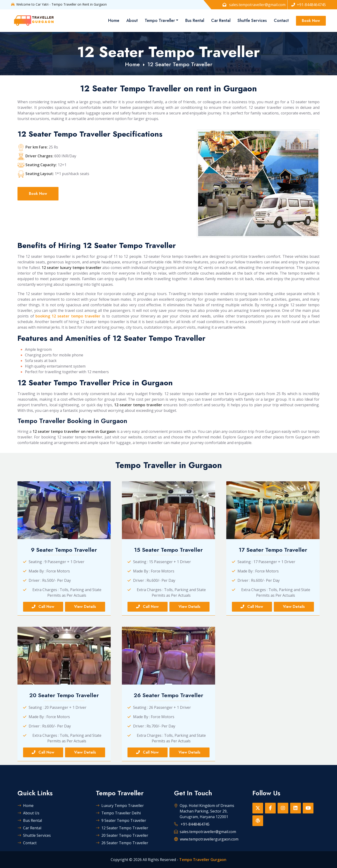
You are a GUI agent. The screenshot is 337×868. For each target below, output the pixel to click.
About (132, 21)
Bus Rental (195, 21)
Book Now (311, 21)
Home (114, 21)
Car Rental (221, 21)
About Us (28, 813)
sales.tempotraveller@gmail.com (254, 5)
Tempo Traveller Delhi (118, 813)
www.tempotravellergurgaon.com (209, 839)
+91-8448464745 (309, 5)
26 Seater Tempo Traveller (122, 843)
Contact (281, 21)
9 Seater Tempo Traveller (121, 820)
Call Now (43, 607)
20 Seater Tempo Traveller (122, 835)
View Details (85, 607)
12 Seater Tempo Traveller (180, 64)
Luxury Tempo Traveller (120, 806)
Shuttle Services (252, 21)
